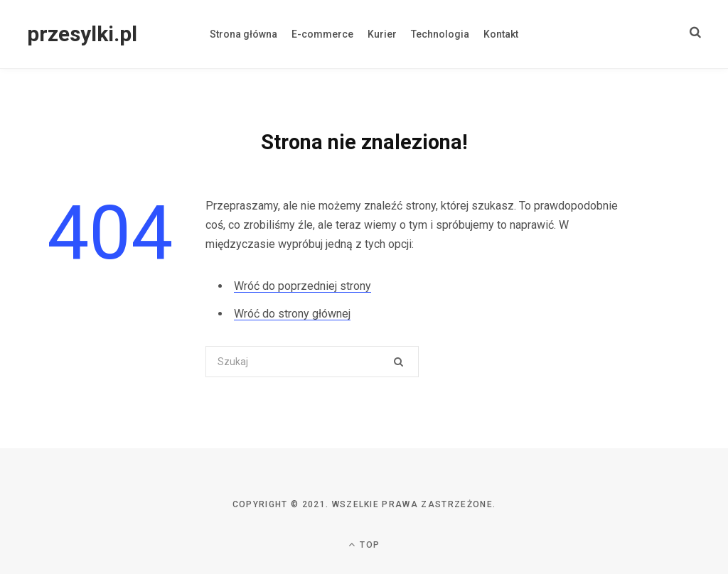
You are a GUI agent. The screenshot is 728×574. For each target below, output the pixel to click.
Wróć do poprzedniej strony (303, 286)
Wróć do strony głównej (292, 314)
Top (364, 545)
